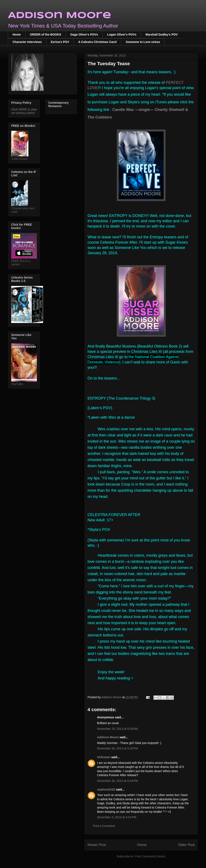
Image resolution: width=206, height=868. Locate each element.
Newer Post (97, 845)
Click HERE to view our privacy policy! (24, 111)
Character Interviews (27, 42)
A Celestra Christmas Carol (97, 42)
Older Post (186, 845)
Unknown (104, 757)
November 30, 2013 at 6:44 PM (118, 781)
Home (17, 34)
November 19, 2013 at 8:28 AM (117, 729)
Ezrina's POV (60, 42)
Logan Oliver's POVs (122, 34)
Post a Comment (104, 826)
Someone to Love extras (143, 42)
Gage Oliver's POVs (84, 34)
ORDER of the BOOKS (46, 34)
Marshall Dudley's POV (162, 34)
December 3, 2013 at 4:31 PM (117, 817)
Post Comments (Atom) (150, 856)
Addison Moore (60, 16)
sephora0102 (106, 789)
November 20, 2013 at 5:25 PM (118, 748)
